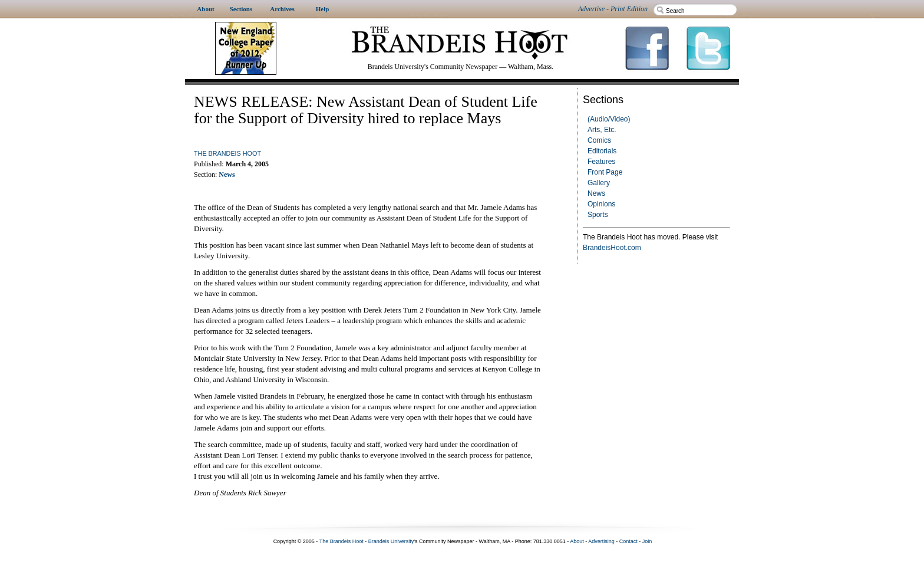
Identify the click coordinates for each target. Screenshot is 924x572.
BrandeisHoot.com (612, 248)
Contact (628, 541)
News (596, 193)
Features (601, 162)
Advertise (591, 9)
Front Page (605, 172)
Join (647, 541)
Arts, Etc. (602, 130)
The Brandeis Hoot (227, 153)
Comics (599, 140)
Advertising (601, 541)
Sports (598, 215)
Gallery (599, 183)
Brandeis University (391, 541)
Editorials (602, 151)
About (577, 541)
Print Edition (629, 9)
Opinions (601, 204)
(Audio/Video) (609, 119)
